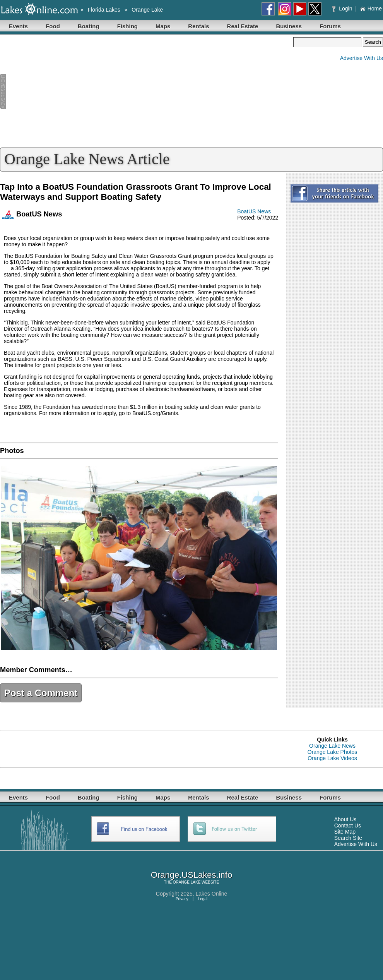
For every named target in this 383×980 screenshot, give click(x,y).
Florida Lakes (104, 10)
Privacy (182, 899)
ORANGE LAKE (187, 882)
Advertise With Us (362, 58)
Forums (330, 26)
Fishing (127, 26)
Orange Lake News (332, 746)
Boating (89, 26)
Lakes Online (212, 894)
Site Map (345, 832)
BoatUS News (254, 211)
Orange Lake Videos (332, 758)
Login (343, 9)
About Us (345, 819)
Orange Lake (147, 10)
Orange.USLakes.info (191, 875)
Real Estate (243, 26)
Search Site (348, 838)
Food (53, 26)
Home (371, 9)
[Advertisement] (147, 91)
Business (289, 26)
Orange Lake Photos (332, 752)
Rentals (198, 26)
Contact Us (348, 826)
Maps (163, 26)
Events (18, 26)
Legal (203, 899)
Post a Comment (41, 693)
